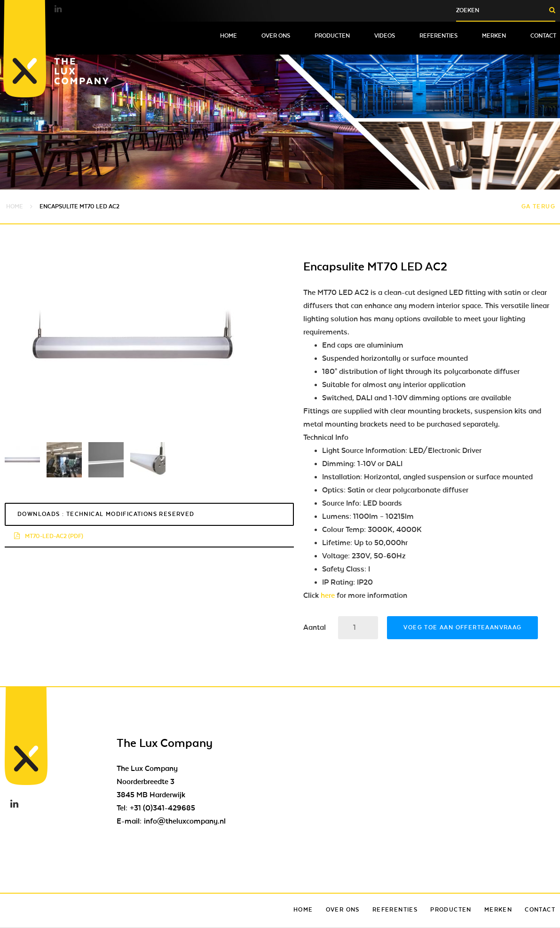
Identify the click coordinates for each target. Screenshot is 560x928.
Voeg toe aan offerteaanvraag (462, 627)
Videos (385, 36)
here (328, 595)
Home (229, 36)
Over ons (276, 36)
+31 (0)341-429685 (162, 808)
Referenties (438, 36)
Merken (494, 36)
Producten (332, 36)
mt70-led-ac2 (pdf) (49, 536)
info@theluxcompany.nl (185, 821)
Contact (543, 36)
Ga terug (538, 206)
